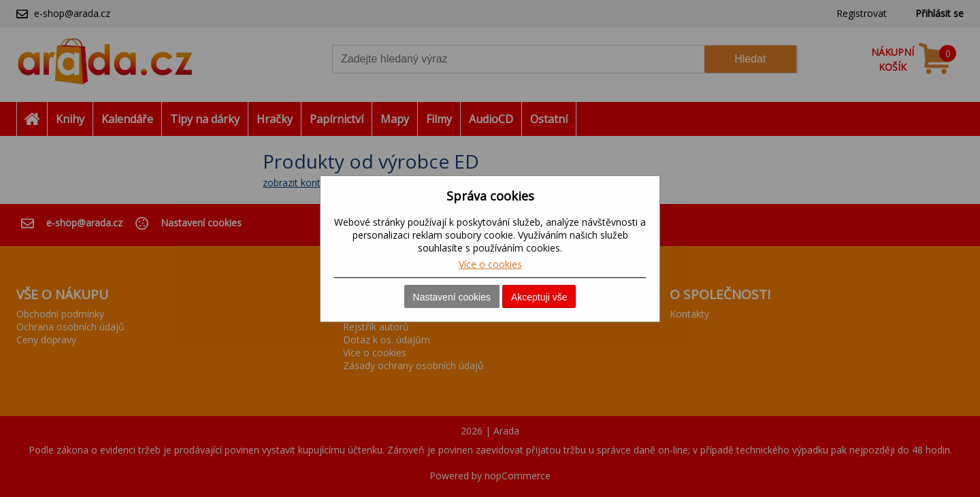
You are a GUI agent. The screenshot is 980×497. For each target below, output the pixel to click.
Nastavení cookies (452, 297)
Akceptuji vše (539, 297)
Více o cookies (490, 264)
